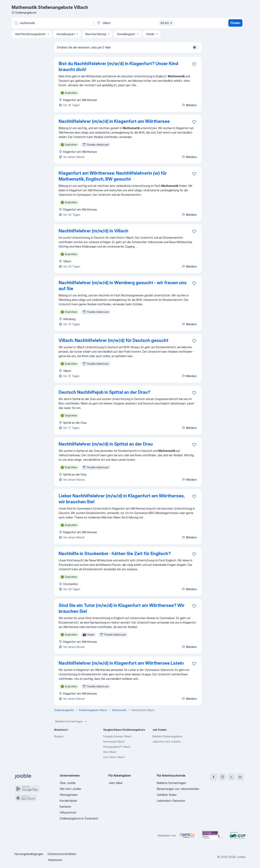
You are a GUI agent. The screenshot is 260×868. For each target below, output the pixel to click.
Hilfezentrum (68, 812)
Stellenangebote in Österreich (79, 818)
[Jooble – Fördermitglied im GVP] (238, 835)
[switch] (195, 47)
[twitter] (231, 777)
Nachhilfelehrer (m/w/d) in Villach (93, 231)
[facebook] (214, 777)
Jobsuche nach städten (167, 742)
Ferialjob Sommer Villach (117, 736)
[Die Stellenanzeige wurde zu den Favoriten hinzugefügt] (194, 64)
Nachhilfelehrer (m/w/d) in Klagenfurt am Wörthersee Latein (121, 663)
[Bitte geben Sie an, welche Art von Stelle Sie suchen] (52, 23)
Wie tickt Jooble (70, 789)
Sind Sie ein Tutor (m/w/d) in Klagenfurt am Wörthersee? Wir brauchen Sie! (122, 608)
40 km (167, 23)
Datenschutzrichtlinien (62, 854)
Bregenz (59, 736)
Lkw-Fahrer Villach (114, 757)
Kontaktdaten (68, 801)
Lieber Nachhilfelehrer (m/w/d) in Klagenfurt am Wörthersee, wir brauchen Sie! (122, 499)
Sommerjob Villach (114, 742)
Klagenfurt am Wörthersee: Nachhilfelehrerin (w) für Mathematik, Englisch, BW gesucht (113, 176)
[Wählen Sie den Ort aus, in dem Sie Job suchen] (135, 23)
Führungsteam (69, 795)
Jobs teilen (115, 783)
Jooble (241, 857)
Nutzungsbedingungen (29, 854)
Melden (189, 105)
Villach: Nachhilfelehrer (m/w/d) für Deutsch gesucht (114, 340)
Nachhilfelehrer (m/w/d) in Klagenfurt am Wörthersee (114, 121)
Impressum (55, 860)
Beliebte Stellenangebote (167, 736)
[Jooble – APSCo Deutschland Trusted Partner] (187, 835)
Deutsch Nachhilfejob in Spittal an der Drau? (104, 392)
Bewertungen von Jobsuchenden (178, 789)
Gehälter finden (167, 795)
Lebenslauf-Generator (171, 801)
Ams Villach (110, 752)
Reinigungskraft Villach (117, 747)
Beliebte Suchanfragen (71, 721)
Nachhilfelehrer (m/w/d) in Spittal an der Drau (106, 444)
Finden (235, 23)
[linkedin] (240, 777)
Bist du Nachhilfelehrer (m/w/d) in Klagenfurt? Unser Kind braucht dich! (118, 67)
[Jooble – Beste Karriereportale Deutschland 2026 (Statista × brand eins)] (212, 835)
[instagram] (222, 777)
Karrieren (65, 807)
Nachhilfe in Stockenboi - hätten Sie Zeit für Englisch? (115, 554)
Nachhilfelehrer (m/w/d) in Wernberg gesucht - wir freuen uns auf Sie (123, 286)
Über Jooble (68, 783)
